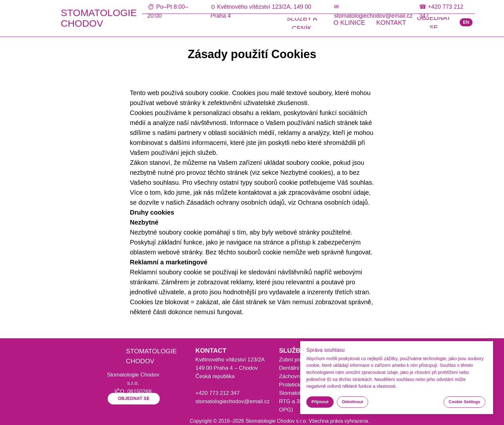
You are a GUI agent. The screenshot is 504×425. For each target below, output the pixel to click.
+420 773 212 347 (218, 393)
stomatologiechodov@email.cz (233, 401)
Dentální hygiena (300, 368)
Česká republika (215, 376)
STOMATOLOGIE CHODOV (99, 18)
